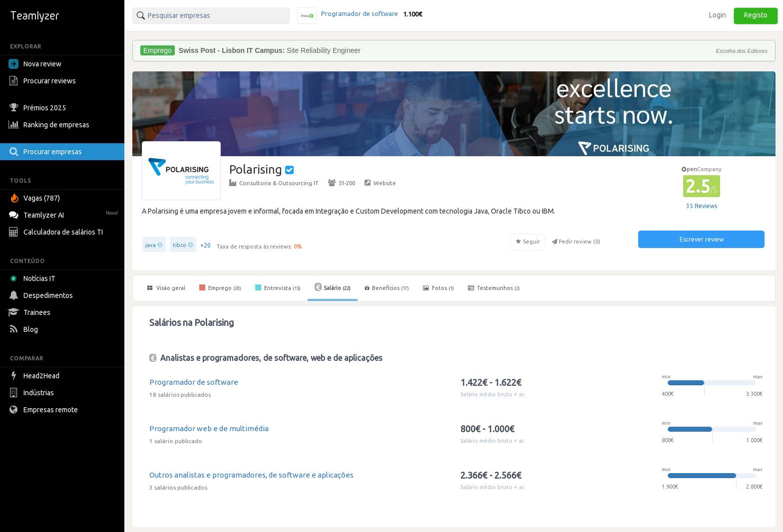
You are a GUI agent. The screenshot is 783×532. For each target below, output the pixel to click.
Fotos (438, 288)
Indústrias (32, 393)
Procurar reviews (43, 81)
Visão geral (166, 288)
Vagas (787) (35, 198)
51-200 (342, 183)
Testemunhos (494, 288)
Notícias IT (34, 278)
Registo (756, 15)
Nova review (35, 64)
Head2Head (35, 376)
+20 (205, 245)
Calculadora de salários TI (57, 232)
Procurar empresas (46, 152)
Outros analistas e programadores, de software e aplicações (251, 475)
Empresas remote (44, 410)
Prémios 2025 (38, 108)
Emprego (220, 287)
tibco (180, 245)
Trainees (31, 312)
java (151, 245)
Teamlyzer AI (65, 214)
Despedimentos (42, 295)
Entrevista (278, 287)
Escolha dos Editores (742, 51)
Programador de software (194, 382)
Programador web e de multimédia (209, 428)
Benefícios (387, 288)
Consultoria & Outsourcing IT (274, 183)
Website (380, 183)
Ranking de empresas (50, 125)
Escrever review (702, 239)
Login (718, 15)
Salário (333, 287)
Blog (24, 329)
